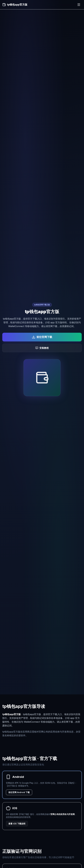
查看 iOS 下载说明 (17, 824)
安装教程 (42, 348)
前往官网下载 (42, 337)
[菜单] (79, 5)
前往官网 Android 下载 (19, 792)
